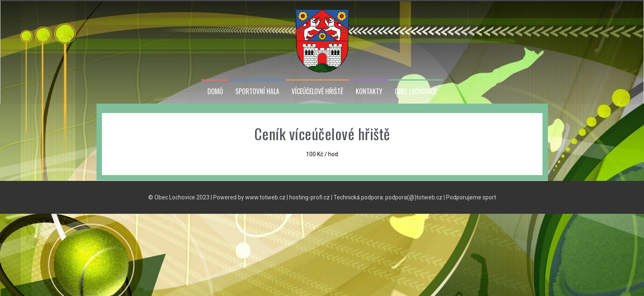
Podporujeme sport (471, 197)
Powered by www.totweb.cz (249, 197)
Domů (215, 91)
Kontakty (369, 91)
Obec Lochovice (416, 91)
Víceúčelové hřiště (317, 91)
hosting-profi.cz (309, 197)
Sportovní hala (257, 91)
